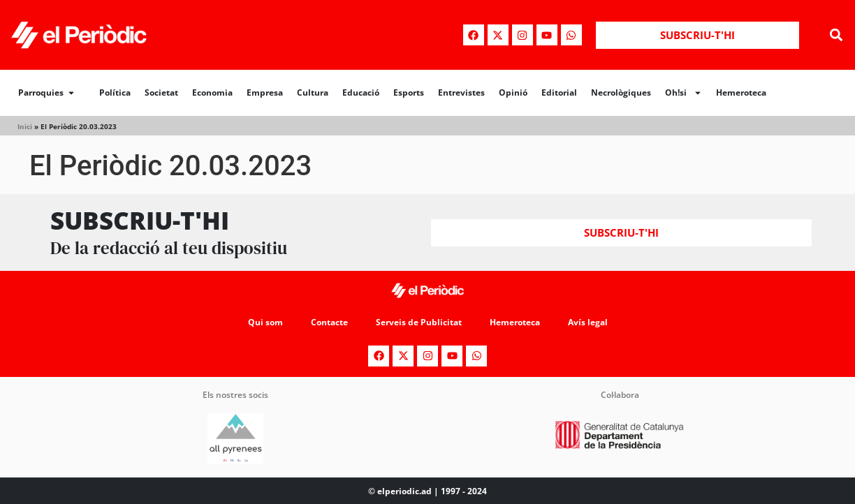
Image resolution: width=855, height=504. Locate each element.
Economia (212, 92)
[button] (836, 35)
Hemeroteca (741, 92)
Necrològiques (621, 92)
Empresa (265, 92)
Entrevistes (461, 92)
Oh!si (684, 93)
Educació (361, 92)
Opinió (513, 92)
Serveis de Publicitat (419, 322)
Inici (25, 126)
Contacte (329, 322)
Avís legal (588, 322)
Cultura (313, 92)
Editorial (559, 92)
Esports (409, 92)
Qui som (265, 322)
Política (115, 92)
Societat (161, 92)
